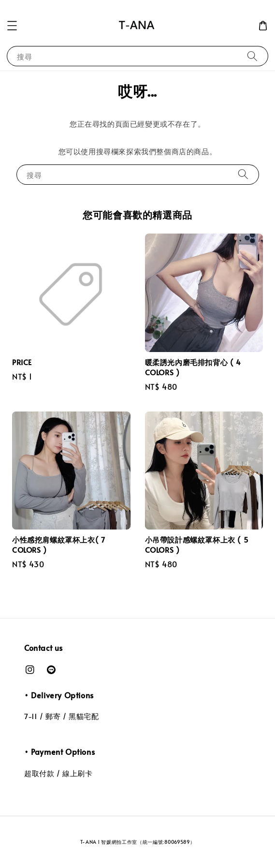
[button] (12, 26)
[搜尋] (252, 56)
